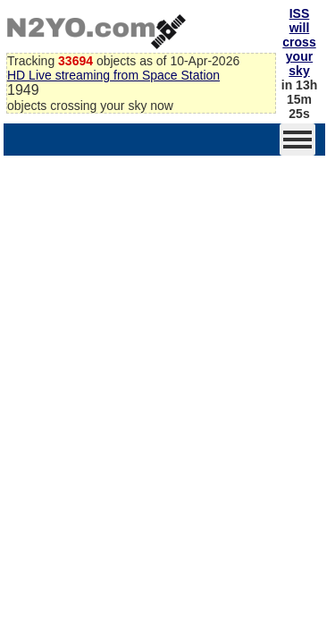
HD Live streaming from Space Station (113, 75)
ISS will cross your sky (299, 42)
